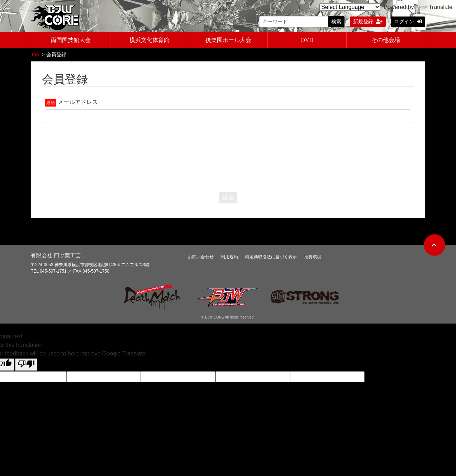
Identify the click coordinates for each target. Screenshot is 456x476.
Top (35, 55)
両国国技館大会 (71, 41)
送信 (228, 198)
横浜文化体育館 (149, 41)
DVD (307, 41)
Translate (434, 7)
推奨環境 (313, 258)
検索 (336, 22)
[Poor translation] (26, 365)
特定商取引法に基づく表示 (271, 258)
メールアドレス (78, 103)
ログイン (408, 22)
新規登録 (368, 22)
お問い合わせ (201, 258)
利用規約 (229, 258)
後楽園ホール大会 (228, 41)
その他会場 (386, 41)
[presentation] (228, 156)
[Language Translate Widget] (350, 7)
